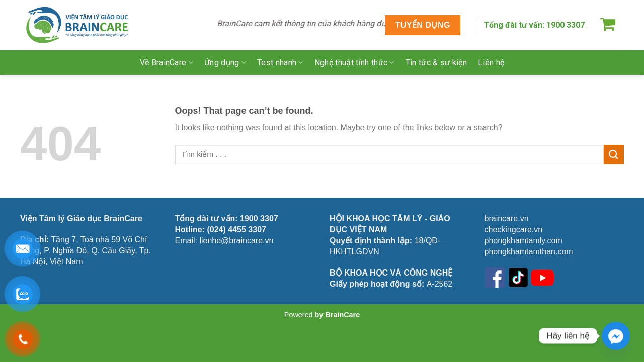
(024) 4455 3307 (237, 230)
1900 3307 (566, 25)
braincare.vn (507, 218)
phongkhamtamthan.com (529, 252)
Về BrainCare (167, 63)
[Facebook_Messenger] (616, 336)
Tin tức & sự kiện (436, 63)
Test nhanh (280, 63)
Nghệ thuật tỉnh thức (354, 63)
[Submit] (614, 155)
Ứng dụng (225, 63)
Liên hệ (491, 63)
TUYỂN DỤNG (422, 25)
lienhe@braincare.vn (236, 241)
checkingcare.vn (514, 230)
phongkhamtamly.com (524, 241)
